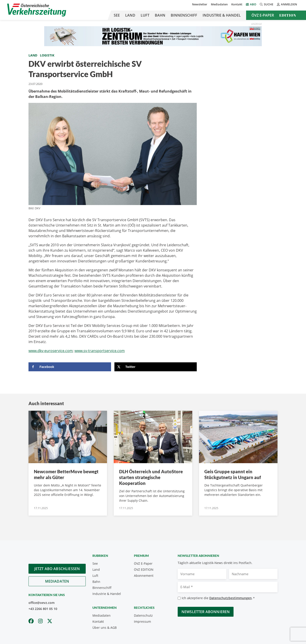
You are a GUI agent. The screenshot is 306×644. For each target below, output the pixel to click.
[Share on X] (156, 367)
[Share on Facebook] (70, 367)
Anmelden (287, 4)
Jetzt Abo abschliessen (57, 569)
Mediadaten (219, 4)
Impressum (142, 621)
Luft (145, 15)
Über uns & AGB (105, 628)
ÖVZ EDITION (144, 569)
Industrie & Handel (222, 15)
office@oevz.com (42, 603)
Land (130, 15)
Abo (253, 4)
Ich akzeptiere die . (218, 598)
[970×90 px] (153, 36)
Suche (267, 4)
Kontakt (237, 4)
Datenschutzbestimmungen (231, 598)
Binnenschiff (184, 15)
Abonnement (144, 576)
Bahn (160, 15)
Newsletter (200, 4)
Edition (288, 15)
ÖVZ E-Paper (263, 15)
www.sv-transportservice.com (100, 351)
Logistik (47, 55)
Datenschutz (143, 615)
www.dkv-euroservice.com (51, 351)
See (117, 15)
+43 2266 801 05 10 (43, 609)
